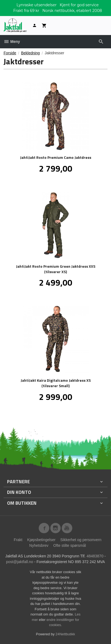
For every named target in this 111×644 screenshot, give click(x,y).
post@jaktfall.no (20, 562)
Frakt (18, 540)
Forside (10, 53)
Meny (12, 42)
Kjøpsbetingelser (41, 540)
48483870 (95, 556)
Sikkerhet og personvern (81, 540)
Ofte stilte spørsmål (70, 545)
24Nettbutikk (65, 634)
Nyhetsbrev (39, 545)
